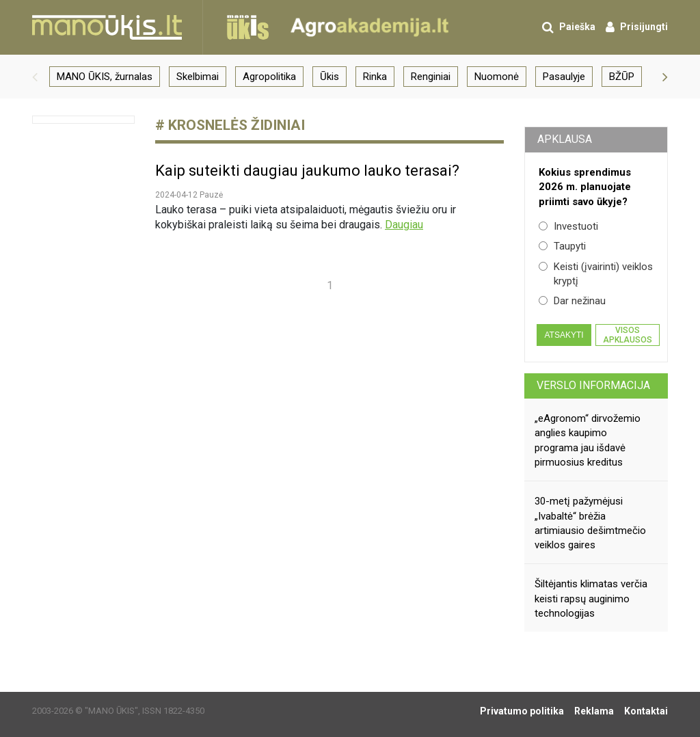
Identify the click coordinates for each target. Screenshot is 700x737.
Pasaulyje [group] (564, 77)
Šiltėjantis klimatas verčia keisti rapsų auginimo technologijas (591, 599)
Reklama (594, 711)
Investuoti (568, 226)
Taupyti (562, 246)
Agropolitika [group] (269, 77)
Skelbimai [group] (198, 77)
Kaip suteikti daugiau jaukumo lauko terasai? (307, 171)
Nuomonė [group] (497, 77)
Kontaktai (646, 711)
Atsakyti (564, 335)
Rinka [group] (375, 77)
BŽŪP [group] (622, 77)
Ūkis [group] (329, 77)
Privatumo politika (522, 711)
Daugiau (404, 225)
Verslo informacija (593, 385)
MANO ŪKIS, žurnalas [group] (105, 77)
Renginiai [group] (431, 77)
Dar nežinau (572, 301)
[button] (35, 77)
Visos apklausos (628, 335)
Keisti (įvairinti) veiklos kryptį (596, 274)
